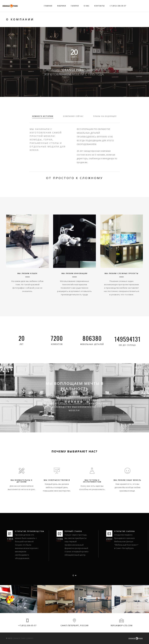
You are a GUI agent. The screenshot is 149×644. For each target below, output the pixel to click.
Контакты (99, 6)
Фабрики (62, 6)
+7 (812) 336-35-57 (118, 6)
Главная (48, 6)
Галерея (75, 6)
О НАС (87, 6)
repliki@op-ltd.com (122, 625)
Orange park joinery (23, 638)
